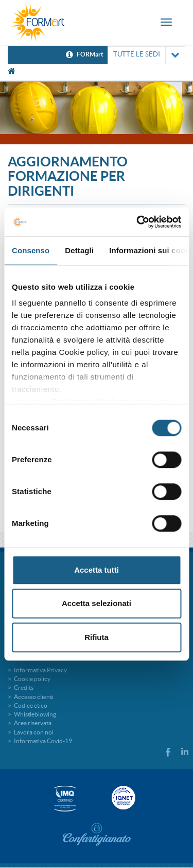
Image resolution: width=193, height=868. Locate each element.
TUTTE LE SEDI (146, 55)
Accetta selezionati (97, 603)
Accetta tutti (97, 570)
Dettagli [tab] (79, 250)
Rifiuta (97, 637)
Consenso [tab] (31, 250)
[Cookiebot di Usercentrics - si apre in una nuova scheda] (137, 222)
